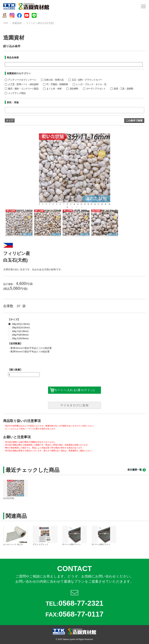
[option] (75, 169)
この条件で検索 (134, 120)
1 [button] (67, 207)
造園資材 (17, 23)
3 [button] (77, 207)
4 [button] (82, 207)
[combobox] (74, 110)
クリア (10, 120)
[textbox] (7, 110)
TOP (6, 23)
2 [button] (72, 207)
